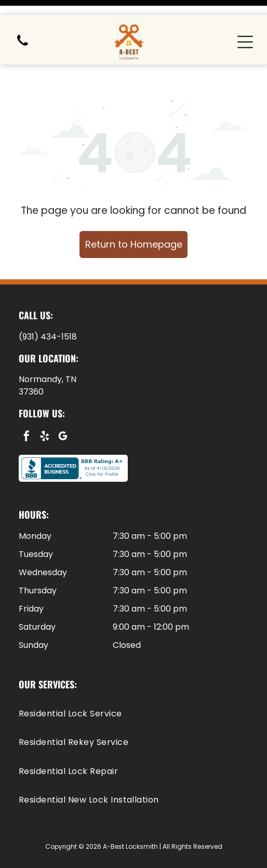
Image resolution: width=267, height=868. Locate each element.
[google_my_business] (63, 411)
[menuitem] (133, 688)
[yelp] (45, 411)
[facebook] (26, 411)
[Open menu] (245, 27)
